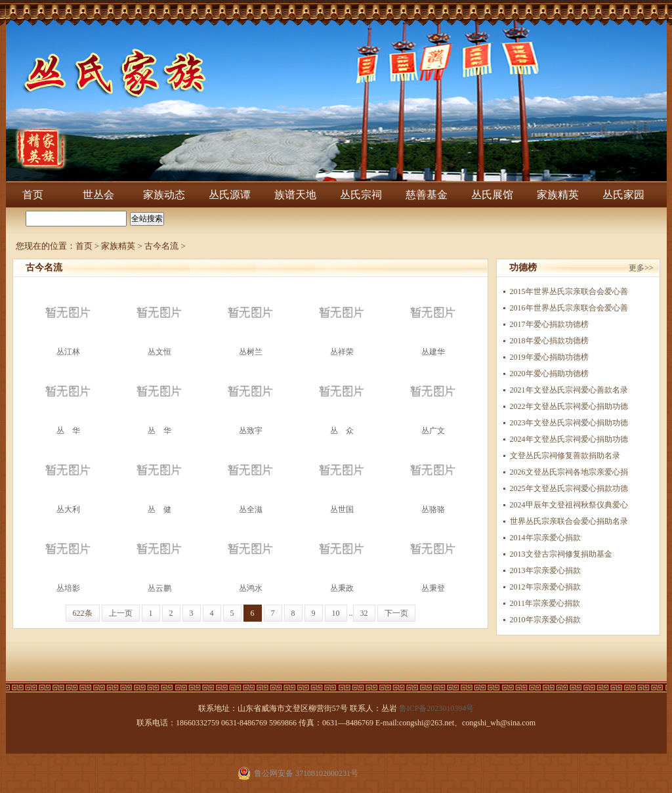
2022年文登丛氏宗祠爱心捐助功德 (569, 406)
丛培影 (68, 556)
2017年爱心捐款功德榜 (549, 324)
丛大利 (68, 478)
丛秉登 (433, 556)
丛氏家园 (623, 195)
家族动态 (164, 195)
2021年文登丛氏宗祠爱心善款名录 (569, 390)
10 (336, 613)
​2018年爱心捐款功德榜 (549, 341)
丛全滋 (251, 478)
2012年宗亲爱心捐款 (545, 587)
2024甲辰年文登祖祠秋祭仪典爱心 (569, 505)
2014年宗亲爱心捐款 (545, 538)
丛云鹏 (159, 556)
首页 (33, 195)
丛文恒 (159, 320)
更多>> (641, 268)
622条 (83, 613)
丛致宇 (251, 399)
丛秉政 (342, 556)
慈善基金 (427, 195)
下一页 (396, 613)
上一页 (121, 613)
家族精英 (558, 195)
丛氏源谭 (230, 195)
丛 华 (68, 399)
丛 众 (342, 399)
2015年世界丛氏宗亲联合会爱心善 (569, 291)
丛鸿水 (251, 556)
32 (364, 613)
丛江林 (68, 320)
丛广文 (433, 399)
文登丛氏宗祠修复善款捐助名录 (565, 456)
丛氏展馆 (492, 195)
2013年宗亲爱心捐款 (545, 570)
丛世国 (342, 478)
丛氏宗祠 (361, 195)
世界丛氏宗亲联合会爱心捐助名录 (569, 521)
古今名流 (161, 246)
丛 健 (159, 478)
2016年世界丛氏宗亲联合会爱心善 (569, 308)
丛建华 (433, 320)
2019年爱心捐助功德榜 (549, 357)
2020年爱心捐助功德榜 (549, 374)
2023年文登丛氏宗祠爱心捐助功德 (569, 423)
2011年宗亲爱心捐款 (545, 603)
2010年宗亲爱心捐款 (545, 620)
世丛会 (98, 195)
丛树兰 (251, 320)
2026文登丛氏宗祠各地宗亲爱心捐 (569, 472)
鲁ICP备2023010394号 (437, 708)
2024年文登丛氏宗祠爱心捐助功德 (569, 439)
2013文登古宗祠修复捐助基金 (561, 554)
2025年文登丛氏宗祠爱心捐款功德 (569, 488)
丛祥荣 (342, 320)
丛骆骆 (433, 478)
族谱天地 (295, 195)
